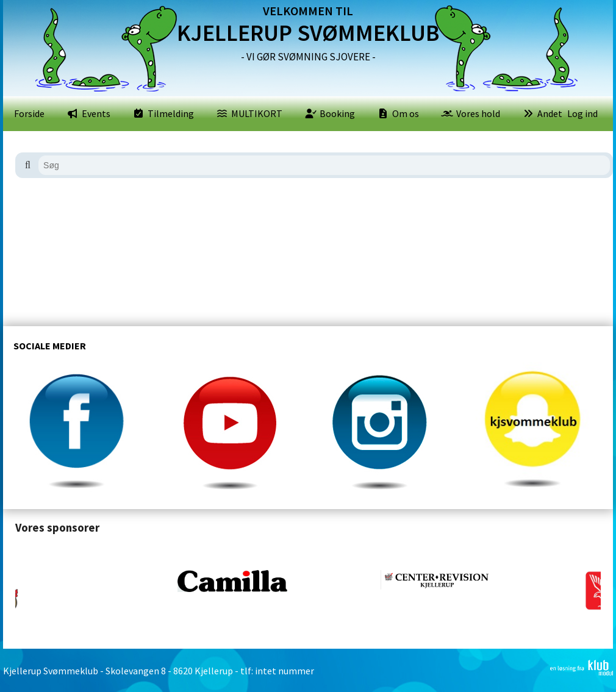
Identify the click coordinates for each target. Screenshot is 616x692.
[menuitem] (29, 114)
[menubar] (288, 114)
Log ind (582, 113)
